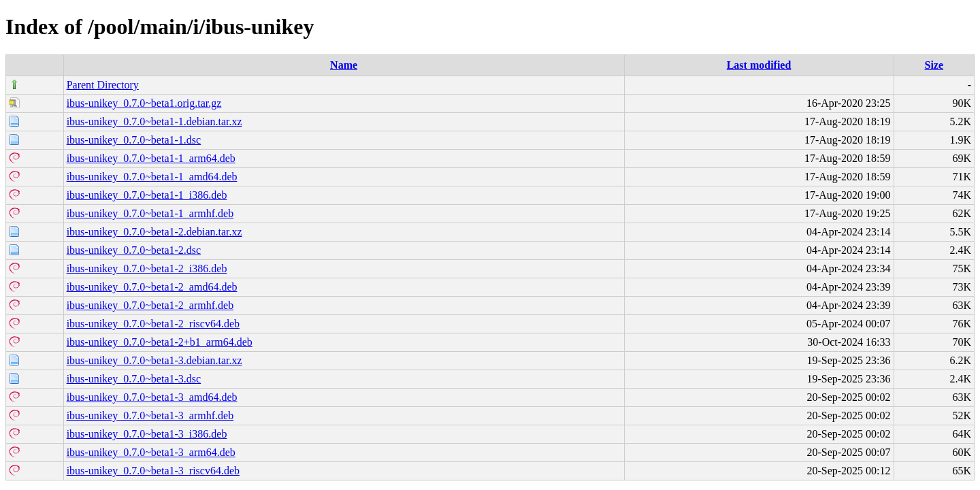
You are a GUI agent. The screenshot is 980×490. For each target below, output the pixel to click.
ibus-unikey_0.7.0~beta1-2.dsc (134, 250)
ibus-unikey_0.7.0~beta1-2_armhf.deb (150, 305)
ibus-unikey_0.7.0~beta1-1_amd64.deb (152, 177)
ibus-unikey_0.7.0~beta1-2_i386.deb (147, 268)
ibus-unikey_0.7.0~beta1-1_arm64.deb (151, 158)
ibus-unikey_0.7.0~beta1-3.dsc (134, 379)
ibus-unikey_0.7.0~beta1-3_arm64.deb (151, 452)
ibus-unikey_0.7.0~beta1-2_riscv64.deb (153, 324)
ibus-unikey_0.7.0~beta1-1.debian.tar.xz (154, 121)
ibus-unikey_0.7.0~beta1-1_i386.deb (147, 195)
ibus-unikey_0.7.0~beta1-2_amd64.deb (152, 287)
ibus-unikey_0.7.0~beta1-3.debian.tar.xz (154, 360)
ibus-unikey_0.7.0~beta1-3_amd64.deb (152, 397)
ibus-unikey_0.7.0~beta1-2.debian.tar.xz (154, 232)
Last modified (759, 65)
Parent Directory (103, 85)
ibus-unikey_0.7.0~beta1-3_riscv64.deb (153, 471)
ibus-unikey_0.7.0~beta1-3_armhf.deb (150, 415)
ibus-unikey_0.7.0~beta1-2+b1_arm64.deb (160, 342)
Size (934, 65)
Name (344, 65)
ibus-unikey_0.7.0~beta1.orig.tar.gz (144, 103)
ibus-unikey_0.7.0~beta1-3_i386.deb (147, 434)
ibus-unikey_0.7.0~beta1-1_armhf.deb (150, 213)
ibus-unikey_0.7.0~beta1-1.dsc (134, 140)
